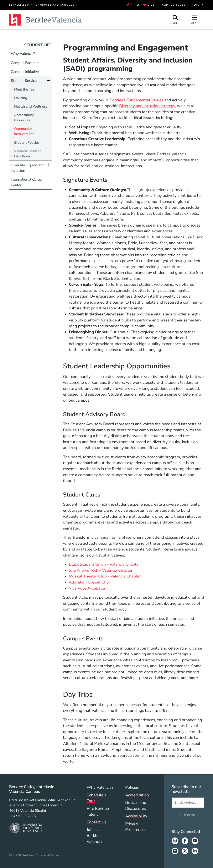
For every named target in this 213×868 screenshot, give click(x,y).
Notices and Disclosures (136, 806)
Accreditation (137, 795)
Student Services (25, 81)
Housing (21, 98)
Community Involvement (24, 131)
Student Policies (27, 143)
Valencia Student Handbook (28, 154)
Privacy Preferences (136, 827)
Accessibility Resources (24, 118)
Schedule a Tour (97, 798)
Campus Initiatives (26, 72)
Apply (133, 5)
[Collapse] (48, 80)
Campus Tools (175, 5)
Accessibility (136, 816)
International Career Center (27, 182)
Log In (199, 5)
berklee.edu (19, 5)
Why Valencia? (23, 54)
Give (149, 5)
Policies (132, 787)
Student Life (38, 45)
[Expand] (48, 165)
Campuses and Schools (56, 5)
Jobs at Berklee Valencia (94, 836)
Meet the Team (26, 89)
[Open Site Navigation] (195, 20)
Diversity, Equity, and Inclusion (28, 168)
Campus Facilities (25, 63)
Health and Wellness (31, 106)
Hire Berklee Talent (98, 812)
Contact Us (97, 822)
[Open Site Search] (176, 20)
